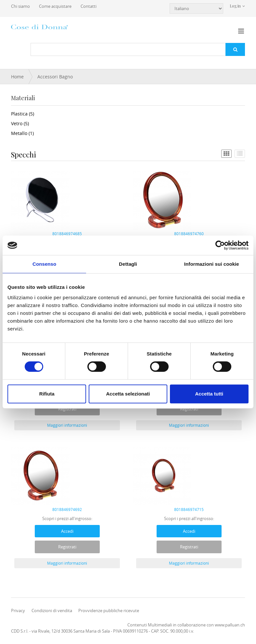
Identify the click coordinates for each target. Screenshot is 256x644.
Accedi (67, 531)
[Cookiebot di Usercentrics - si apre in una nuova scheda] (220, 245)
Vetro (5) (20, 123)
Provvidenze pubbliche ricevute (109, 610)
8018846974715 (189, 509)
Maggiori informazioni (67, 425)
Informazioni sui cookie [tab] (212, 264)
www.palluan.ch (230, 625)
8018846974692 (67, 509)
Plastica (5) (23, 114)
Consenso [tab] (44, 264)
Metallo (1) (22, 133)
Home (17, 77)
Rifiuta (47, 394)
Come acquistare (55, 6)
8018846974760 (189, 234)
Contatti (89, 6)
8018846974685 (67, 234)
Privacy (18, 610)
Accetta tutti (209, 394)
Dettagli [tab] (128, 264)
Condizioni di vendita (52, 610)
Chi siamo (20, 6)
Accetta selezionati (128, 394)
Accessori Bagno (55, 77)
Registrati (67, 409)
